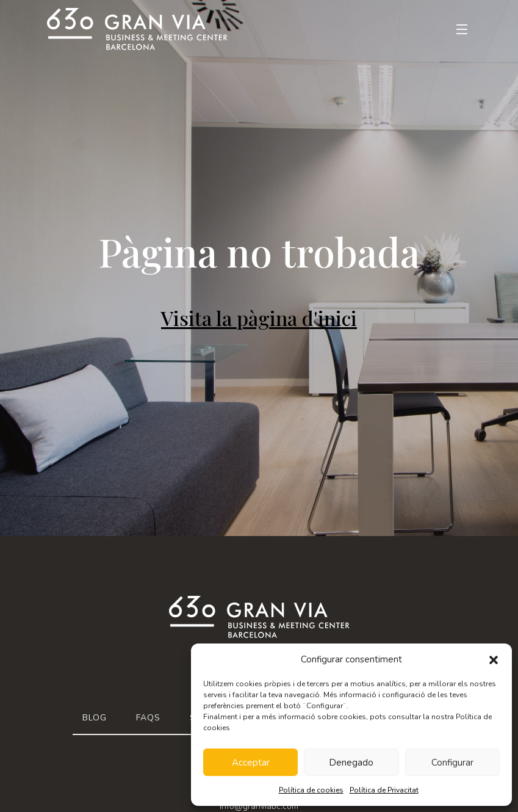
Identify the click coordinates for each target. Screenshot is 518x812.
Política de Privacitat (384, 790)
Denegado (351, 763)
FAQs (148, 718)
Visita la (259, 318)
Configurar (452, 763)
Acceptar (251, 763)
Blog (95, 718)
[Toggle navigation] (455, 29)
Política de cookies (311, 790)
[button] (494, 659)
